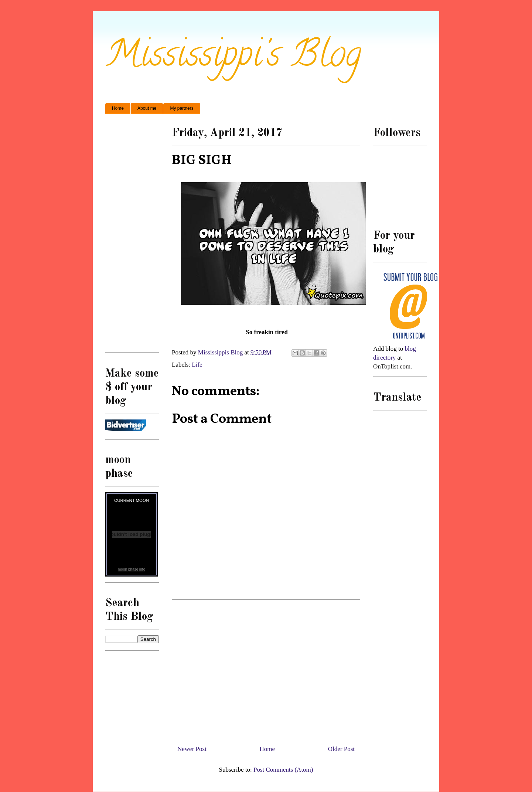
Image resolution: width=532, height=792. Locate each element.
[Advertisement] (266, 669)
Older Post (341, 749)
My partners (182, 108)
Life (197, 365)
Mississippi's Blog (233, 58)
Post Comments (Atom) (283, 770)
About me (147, 108)
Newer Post (192, 749)
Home (118, 108)
